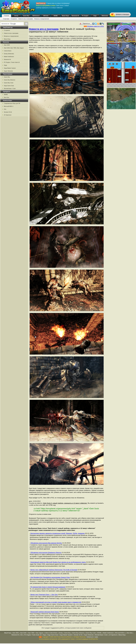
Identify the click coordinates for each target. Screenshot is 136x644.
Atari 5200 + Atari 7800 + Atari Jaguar (32, 633)
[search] (12, 24)
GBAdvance (36, 16)
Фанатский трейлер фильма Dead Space (45, 612)
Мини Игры (66, 16)
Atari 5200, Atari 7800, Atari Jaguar (14, 48)
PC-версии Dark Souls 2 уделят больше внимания (48, 587)
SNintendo (105, 16)
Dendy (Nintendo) (9, 54)
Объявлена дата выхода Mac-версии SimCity (46, 543)
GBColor (46, 16)
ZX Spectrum (8, 115)
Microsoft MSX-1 (9, 106)
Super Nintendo (8, 71)
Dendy (16, 16)
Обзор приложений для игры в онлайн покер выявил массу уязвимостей (56, 602)
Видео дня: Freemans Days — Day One (44, 595)
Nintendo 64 (75, 16)
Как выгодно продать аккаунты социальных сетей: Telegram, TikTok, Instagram (58, 533)
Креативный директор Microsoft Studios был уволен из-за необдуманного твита (58, 562)
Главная (7, 16)
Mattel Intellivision (9, 57)
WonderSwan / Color (10, 89)
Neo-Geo (7, 97)
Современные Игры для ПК (12, 103)
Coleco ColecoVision (51, 633)
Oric (5, 109)
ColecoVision (8, 51)
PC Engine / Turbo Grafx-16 (12, 62)
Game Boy (26, 16)
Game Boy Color (9, 83)
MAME (56, 16)
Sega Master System (10, 68)
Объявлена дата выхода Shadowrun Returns (46, 553)
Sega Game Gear (9, 86)
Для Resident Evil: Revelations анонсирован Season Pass (50, 577)
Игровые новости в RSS (95, 26)
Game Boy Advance (10, 80)
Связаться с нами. (92, 637)
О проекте (14, 19)
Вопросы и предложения (42, 19)
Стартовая (6, 19)
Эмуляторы (8, 633)
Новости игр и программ (26, 19)
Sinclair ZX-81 (8, 112)
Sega (95, 16)
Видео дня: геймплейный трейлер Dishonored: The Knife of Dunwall (54, 570)
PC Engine (85, 16)
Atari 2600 (7, 45)
